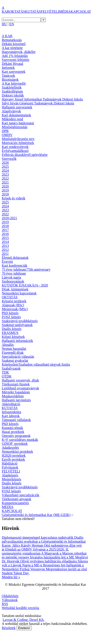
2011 (5, 254)
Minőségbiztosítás (15, 127)
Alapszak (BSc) (13, 305)
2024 (5, 171)
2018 (5, 194)
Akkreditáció (11, 404)
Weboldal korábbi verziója (20, 608)
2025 (5, 167)
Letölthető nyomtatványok (20, 388)
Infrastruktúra (11, 412)
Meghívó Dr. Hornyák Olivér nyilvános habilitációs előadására (45, 559)
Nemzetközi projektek (17, 452)
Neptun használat (14, 349)
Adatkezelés (10, 448)
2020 (5, 186)
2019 (5, 190)
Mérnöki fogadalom (16, 392)
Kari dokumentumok (16, 115)
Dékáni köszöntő (14, 44)
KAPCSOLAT (81, 12)
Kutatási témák (12, 428)
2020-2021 (9, 218)
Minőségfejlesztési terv (18, 139)
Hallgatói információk (17, 341)
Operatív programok (16, 436)
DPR (5, 131)
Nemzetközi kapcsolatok (19, 293)
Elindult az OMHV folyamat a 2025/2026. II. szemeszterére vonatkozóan (35, 551)
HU (4, 24)
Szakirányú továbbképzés (20, 321)
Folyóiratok (10, 467)
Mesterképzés (11, 479)
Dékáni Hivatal (12, 64)
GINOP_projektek (15, 444)
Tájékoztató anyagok (17, 499)
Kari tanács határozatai (18, 123)
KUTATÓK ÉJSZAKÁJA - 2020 (25, 285)
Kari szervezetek (14, 72)
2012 (5, 250)
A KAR (6, 10)
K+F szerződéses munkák (20, 440)
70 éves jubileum (14, 273)
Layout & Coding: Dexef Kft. (24, 620)
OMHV (7, 135)
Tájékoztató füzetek (16, 384)
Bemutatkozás (12, 40)
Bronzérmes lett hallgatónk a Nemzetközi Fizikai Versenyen (43, 567)
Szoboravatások (13, 281)
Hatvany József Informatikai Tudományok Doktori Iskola (42, 99)
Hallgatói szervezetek (17, 107)
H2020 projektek (14, 455)
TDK (5, 372)
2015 (5, 238)
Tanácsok (8, 76)
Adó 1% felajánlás (15, 56)
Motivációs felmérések (18, 143)
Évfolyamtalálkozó (15, 151)
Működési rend (12, 119)
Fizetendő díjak (13, 353)
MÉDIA (65, 12)
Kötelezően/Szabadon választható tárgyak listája (36, 364)
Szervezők (9, 159)
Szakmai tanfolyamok (17, 325)
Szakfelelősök (12, 87)
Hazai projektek (13, 432)
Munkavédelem (13, 396)
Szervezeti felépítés (16, 60)
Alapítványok (11, 111)
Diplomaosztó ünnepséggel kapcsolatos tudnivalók (38, 537)
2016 (5, 234)
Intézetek (8, 68)
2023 (5, 174)
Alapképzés (10, 475)
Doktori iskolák (13, 95)
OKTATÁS (17, 12)
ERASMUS (10, 333)
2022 (5, 178)
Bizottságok (10, 79)
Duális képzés (12, 329)
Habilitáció (10, 463)
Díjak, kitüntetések (15, 289)
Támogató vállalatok (16, 420)
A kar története (12, 48)
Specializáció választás (18, 357)
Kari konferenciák (15, 265)
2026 (5, 163)
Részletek (9, 628)
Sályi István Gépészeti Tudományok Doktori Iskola (38, 103)
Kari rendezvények (15, 147)
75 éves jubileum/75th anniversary (26, 269)
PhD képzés (10, 313)
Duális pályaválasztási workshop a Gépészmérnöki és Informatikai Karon (44, 541)
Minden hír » (11, 577)
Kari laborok (11, 416)
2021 (5, 182)
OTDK (7, 376)
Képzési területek (14, 301)
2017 (5, 230)
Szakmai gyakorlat (15, 360)
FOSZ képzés (11, 317)
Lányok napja (11, 277)
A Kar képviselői (14, 83)
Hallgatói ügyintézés (16, 400)
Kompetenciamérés (15, 503)
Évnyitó (7, 262)
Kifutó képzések (13, 337)
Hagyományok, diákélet (19, 52)
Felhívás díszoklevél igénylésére (25, 155)
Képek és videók (14, 198)
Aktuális (8, 345)
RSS (5, 604)
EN (12, 24)
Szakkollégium (12, 91)
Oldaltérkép (10, 596)
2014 (5, 242)
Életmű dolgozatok (15, 258)
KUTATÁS (33, 12)
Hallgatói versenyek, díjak (20, 380)
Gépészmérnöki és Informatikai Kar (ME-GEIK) (36, 515)
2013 (5, 246)
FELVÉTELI (50, 12)
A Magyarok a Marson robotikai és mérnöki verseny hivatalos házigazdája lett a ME (44, 555)
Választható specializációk (20, 495)
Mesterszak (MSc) (15, 309)
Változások (10, 600)
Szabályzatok (11, 368)
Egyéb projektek (13, 459)
